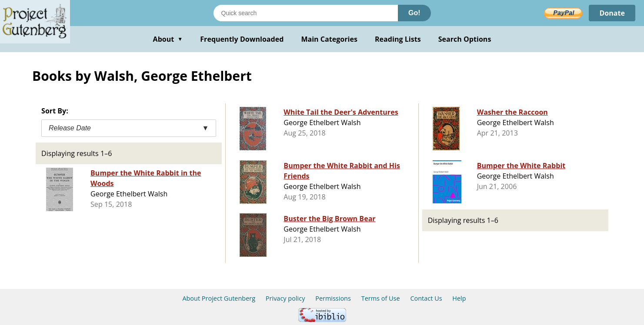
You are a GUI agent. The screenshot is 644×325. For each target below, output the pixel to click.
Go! (414, 13)
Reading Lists (398, 39)
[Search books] (306, 13)
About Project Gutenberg (219, 298)
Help (459, 298)
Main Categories (329, 39)
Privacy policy (285, 298)
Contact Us (426, 298)
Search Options (465, 39)
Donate (612, 13)
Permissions (333, 298)
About (168, 39)
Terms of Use (381, 298)
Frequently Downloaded (242, 39)
